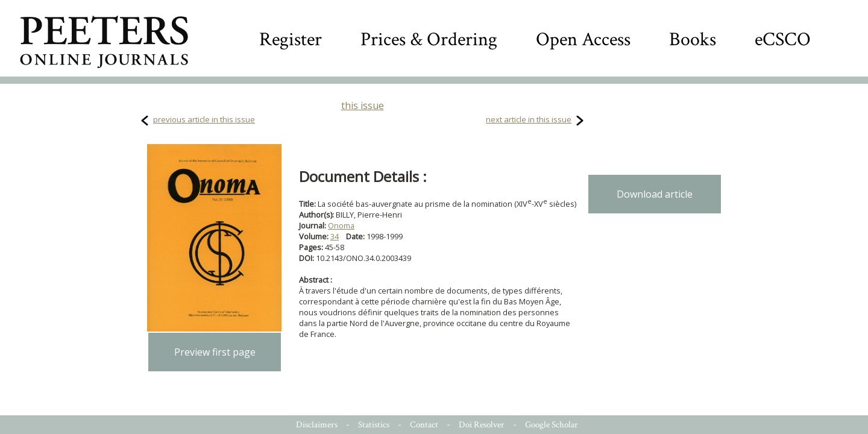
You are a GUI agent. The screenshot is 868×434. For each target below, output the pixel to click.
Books (693, 39)
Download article (655, 194)
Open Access (583, 39)
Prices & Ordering (429, 39)
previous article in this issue (204, 119)
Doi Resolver (482, 425)
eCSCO (783, 39)
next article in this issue (529, 119)
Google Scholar (552, 425)
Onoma (341, 225)
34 (335, 236)
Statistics (374, 425)
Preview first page (215, 352)
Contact (424, 425)
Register (291, 39)
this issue (363, 105)
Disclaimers (317, 425)
